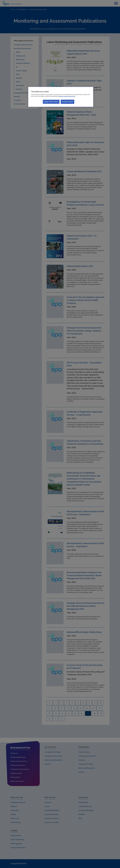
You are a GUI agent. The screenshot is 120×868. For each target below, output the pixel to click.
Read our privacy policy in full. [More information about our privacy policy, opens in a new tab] (67, 96)
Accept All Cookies (67, 102)
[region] (61, 97)
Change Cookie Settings (51, 102)
